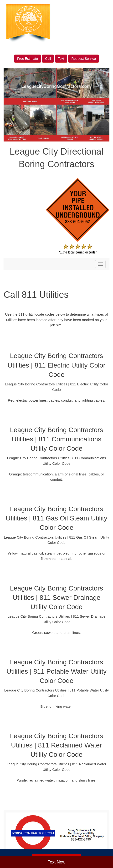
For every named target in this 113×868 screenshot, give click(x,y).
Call (48, 59)
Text (61, 59)
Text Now (56, 862)
